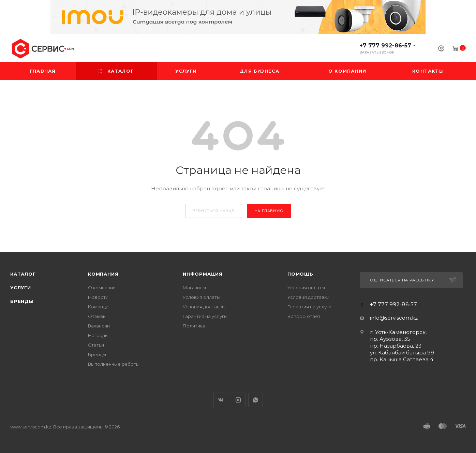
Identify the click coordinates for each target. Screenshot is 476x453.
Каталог (23, 274)
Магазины (194, 288)
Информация (203, 274)
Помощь (300, 274)
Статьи (96, 345)
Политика (194, 326)
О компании (102, 288)
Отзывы (97, 316)
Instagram (238, 400)
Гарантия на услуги (205, 316)
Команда (98, 307)
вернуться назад (214, 211)
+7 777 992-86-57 (385, 46)
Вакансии (99, 326)
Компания (103, 274)
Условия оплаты (202, 297)
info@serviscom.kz (394, 318)
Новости (98, 297)
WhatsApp (256, 400)
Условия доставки (204, 307)
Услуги (21, 288)
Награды (98, 335)
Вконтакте (221, 400)
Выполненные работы (114, 364)
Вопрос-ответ (304, 316)
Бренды (22, 301)
